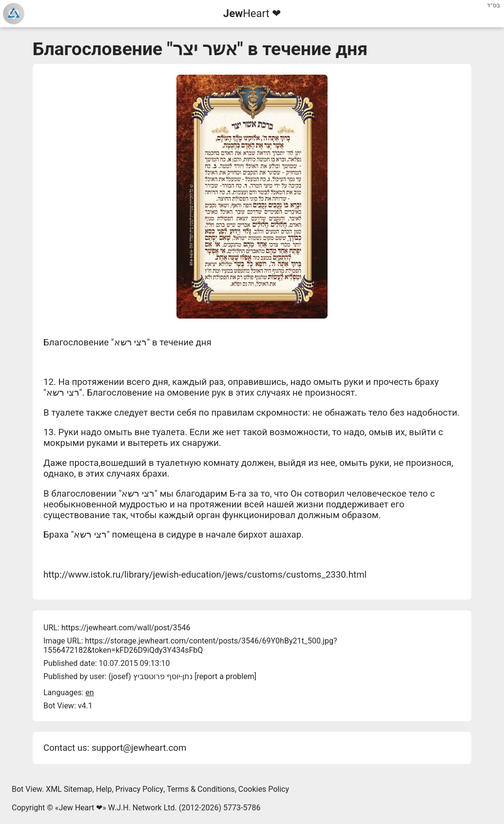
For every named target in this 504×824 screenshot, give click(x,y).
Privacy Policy (140, 789)
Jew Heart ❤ (80, 808)
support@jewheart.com (139, 748)
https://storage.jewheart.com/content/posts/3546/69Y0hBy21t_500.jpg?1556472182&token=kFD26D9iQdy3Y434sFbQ (190, 645)
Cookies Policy (264, 789)
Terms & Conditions (201, 789)
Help (104, 789)
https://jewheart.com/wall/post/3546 (126, 628)
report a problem (225, 676)
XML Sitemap (69, 789)
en (89, 693)
